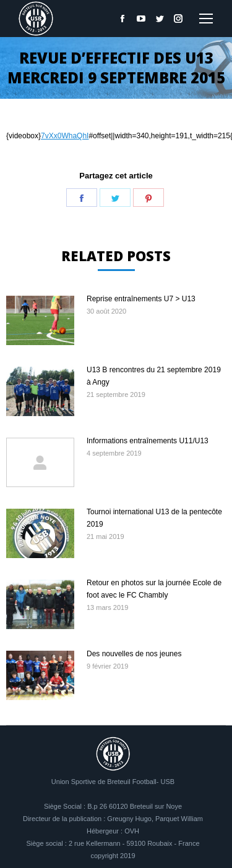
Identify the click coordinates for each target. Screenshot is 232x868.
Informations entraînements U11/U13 (148, 441)
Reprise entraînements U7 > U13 (141, 299)
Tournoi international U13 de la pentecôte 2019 (154, 518)
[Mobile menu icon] (206, 19)
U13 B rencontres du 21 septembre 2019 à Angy (154, 376)
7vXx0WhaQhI (65, 136)
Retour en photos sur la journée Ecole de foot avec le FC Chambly (154, 589)
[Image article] (40, 320)
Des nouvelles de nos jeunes (134, 654)
